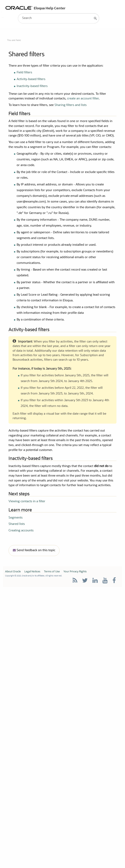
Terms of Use (52, 572)
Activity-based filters (31, 79)
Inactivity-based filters (32, 86)
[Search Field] (59, 18)
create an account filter (83, 99)
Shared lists (17, 524)
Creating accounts (21, 531)
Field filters (24, 73)
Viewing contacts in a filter (27, 502)
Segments (16, 518)
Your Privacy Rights (75, 572)
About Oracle (13, 572)
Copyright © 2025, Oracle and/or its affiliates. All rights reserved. (34, 576)
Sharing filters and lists (71, 105)
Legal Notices (32, 572)
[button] (96, 18)
